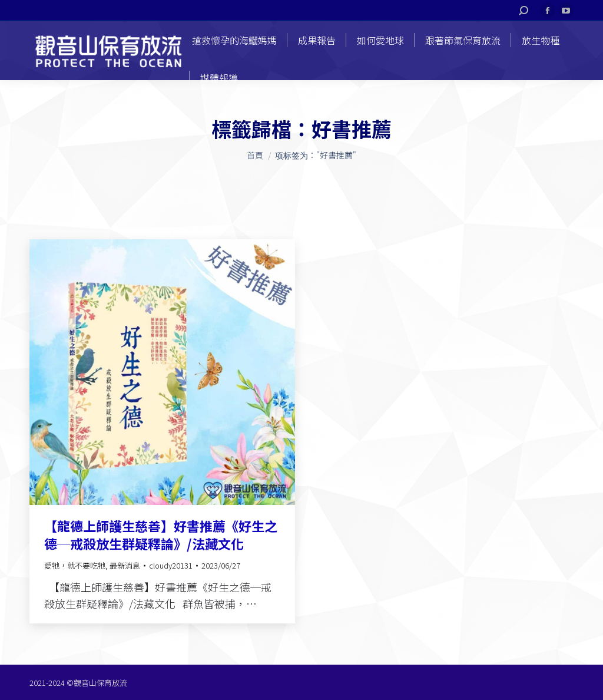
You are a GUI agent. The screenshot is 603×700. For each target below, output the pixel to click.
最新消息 (125, 565)
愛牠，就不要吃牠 (75, 565)
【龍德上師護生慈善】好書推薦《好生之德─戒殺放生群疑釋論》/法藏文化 (161, 534)
